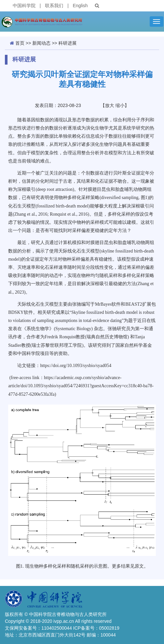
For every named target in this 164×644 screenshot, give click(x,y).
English (80, 6)
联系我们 (54, 6)
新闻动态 (41, 43)
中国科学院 (24, 6)
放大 (110, 105)
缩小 (120, 105)
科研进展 (67, 43)
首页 (20, 43)
